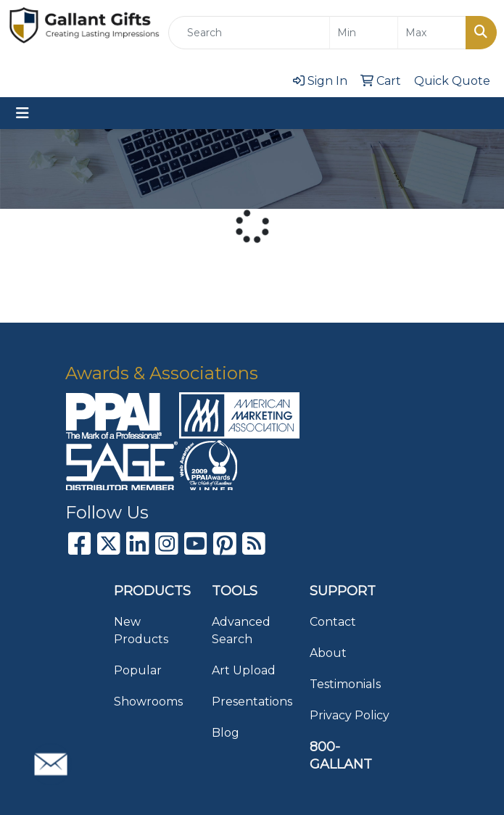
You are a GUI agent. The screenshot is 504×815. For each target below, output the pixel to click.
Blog (226, 733)
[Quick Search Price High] (432, 33)
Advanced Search (241, 630)
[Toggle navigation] (22, 113)
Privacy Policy (350, 715)
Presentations (252, 702)
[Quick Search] (249, 33)
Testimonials (345, 684)
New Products (141, 630)
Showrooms (148, 702)
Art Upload (244, 670)
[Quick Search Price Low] (364, 33)
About (328, 653)
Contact (333, 622)
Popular (138, 670)
